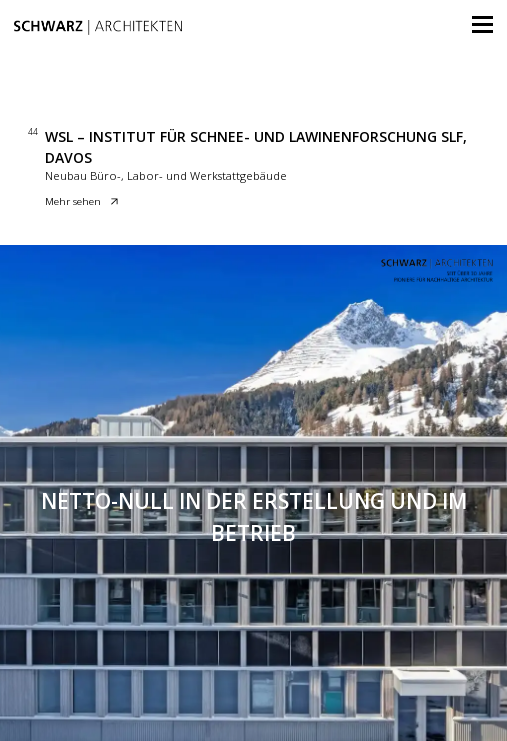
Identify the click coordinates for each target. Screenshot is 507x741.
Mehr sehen (81, 202)
